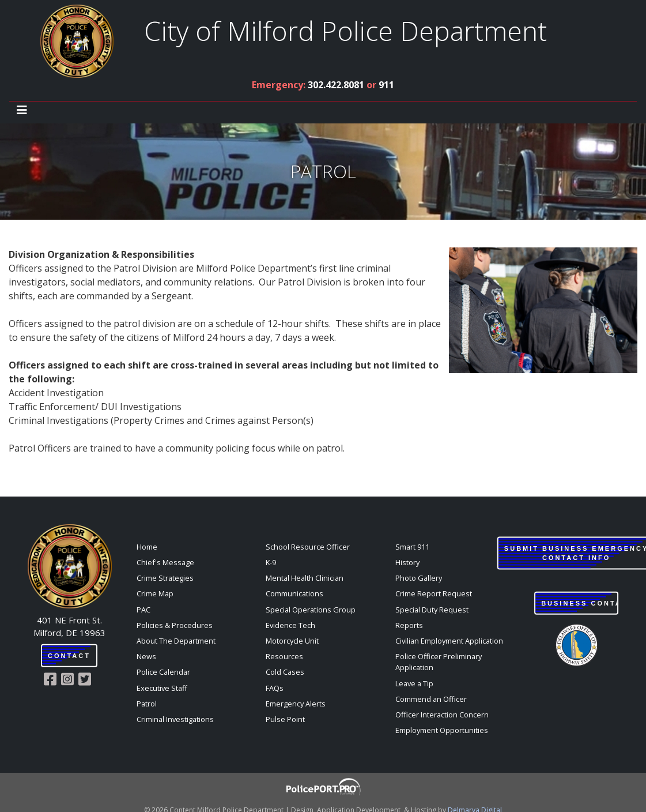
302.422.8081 (336, 85)
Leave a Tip (414, 683)
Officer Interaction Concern (442, 715)
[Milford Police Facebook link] (52, 679)
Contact (69, 656)
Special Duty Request (432, 610)
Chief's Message (165, 562)
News (146, 656)
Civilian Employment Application (449, 641)
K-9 (271, 562)
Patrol (147, 704)
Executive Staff (162, 688)
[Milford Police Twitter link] (87, 679)
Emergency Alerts (296, 704)
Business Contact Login (580, 603)
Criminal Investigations (175, 719)
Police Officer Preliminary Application (439, 662)
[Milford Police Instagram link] (70, 679)
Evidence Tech (290, 625)
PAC (143, 610)
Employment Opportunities (442, 730)
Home (147, 547)
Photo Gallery (419, 578)
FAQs (275, 688)
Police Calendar (163, 672)
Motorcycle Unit (292, 641)
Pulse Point (285, 719)
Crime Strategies (165, 578)
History (407, 562)
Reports (409, 625)
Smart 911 (412, 547)
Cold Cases (285, 672)
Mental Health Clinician (305, 578)
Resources (284, 656)
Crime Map (155, 593)
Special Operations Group (311, 610)
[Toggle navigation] (22, 110)
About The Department (176, 641)
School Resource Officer (308, 547)
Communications (294, 593)
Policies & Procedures (175, 625)
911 (386, 85)
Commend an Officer (431, 699)
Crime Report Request (434, 593)
